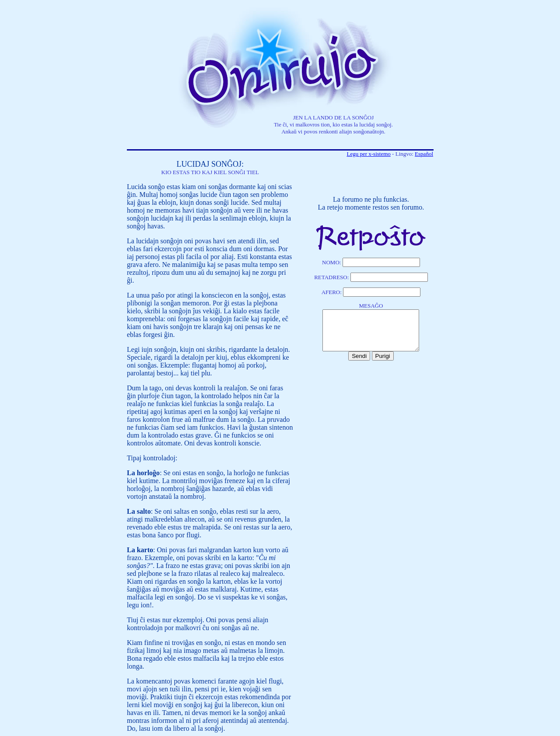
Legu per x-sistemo (368, 154)
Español (424, 154)
